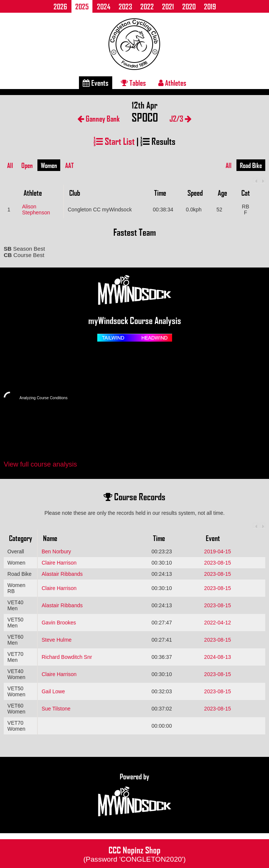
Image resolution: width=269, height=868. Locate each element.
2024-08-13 (218, 657)
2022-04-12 (218, 623)
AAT (69, 165)
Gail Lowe (53, 691)
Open (27, 165)
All (10, 165)
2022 (147, 6)
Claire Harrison (59, 563)
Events (96, 83)
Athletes (172, 83)
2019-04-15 (218, 551)
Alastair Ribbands (62, 574)
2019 (210, 6)
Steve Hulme (56, 640)
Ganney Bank (99, 118)
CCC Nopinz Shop (135, 853)
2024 (104, 6)
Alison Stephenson (36, 210)
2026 (60, 6)
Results (158, 141)
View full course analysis (40, 464)
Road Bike (251, 165)
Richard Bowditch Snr (67, 657)
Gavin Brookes (59, 623)
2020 (189, 6)
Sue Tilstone (56, 709)
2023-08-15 (218, 563)
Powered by (135, 795)
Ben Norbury (56, 551)
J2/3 (181, 118)
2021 (168, 6)
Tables (133, 83)
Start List (114, 141)
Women (49, 165)
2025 (82, 6)
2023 (125, 6)
